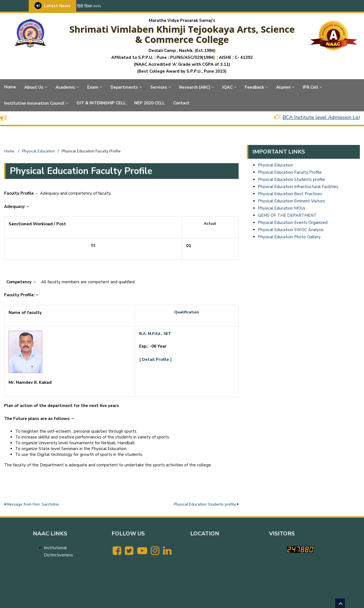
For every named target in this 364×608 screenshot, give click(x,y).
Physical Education (275, 165)
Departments (124, 87)
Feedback (254, 87)
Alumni (283, 87)
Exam (93, 87)
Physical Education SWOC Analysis (291, 230)
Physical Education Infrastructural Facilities (298, 187)
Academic (65, 87)
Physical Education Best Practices (290, 194)
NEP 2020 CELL (150, 103)
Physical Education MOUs (282, 208)
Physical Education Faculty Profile (290, 172)
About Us (34, 87)
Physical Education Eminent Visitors (292, 201)
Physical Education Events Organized (293, 223)
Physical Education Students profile (205, 504)
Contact (181, 103)
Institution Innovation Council (34, 103)
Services (159, 87)
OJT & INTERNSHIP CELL (101, 103)
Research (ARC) (195, 87)
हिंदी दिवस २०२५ (89, 6)
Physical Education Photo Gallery (289, 237)
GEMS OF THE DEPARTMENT (287, 215)
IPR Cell (310, 87)
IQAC (227, 87)
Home (10, 87)
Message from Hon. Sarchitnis (33, 504)
